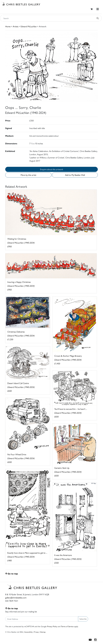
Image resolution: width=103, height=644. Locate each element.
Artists (16, 26)
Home (8, 26)
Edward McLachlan (29, 26)
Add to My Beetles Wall (75, 175)
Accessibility (28, 632)
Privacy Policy (52, 626)
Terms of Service (67, 626)
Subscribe (83, 619)
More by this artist (28, 175)
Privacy (36, 632)
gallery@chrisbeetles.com (16, 598)
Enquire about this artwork (52, 169)
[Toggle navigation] (98, 9)
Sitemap (43, 632)
